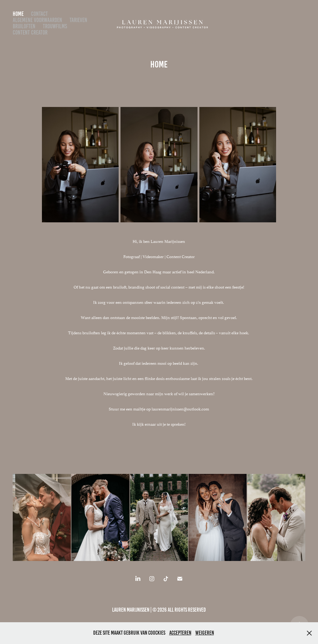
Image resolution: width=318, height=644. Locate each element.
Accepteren (180, 633)
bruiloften (24, 26)
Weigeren (205, 633)
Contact (39, 14)
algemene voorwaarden (37, 20)
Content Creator (30, 32)
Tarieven (78, 20)
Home (18, 14)
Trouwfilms (55, 26)
